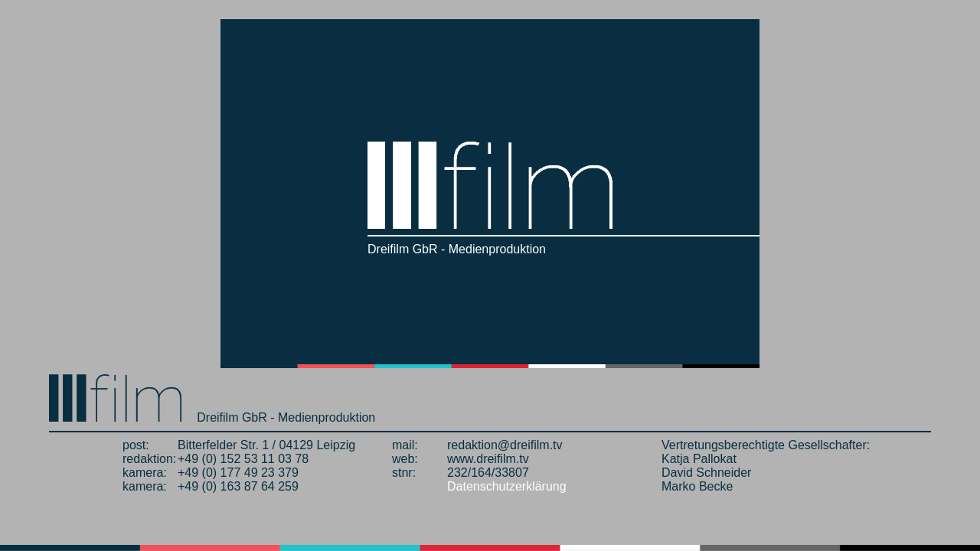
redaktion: (149, 459)
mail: (405, 445)
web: (405, 459)
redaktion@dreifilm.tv (505, 445)
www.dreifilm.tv (488, 459)
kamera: (145, 473)
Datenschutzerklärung (507, 486)
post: (136, 445)
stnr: (404, 473)
